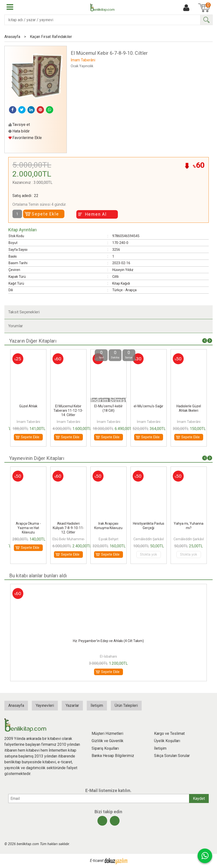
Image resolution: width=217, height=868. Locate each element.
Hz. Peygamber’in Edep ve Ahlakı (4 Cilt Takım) (108, 641)
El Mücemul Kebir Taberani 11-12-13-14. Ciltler (68, 411)
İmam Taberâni (28, 422)
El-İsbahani (108, 656)
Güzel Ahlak (28, 406)
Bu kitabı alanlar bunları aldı (38, 576)
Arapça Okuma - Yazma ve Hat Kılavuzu (28, 528)
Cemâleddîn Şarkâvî (149, 539)
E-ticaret (97, 861)
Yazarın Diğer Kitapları (33, 341)
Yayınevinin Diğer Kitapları (37, 458)
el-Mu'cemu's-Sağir (148, 406)
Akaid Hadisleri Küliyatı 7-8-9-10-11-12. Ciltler (68, 528)
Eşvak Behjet (108, 539)
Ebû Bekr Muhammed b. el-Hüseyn (79, 539)
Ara (206, 20)
